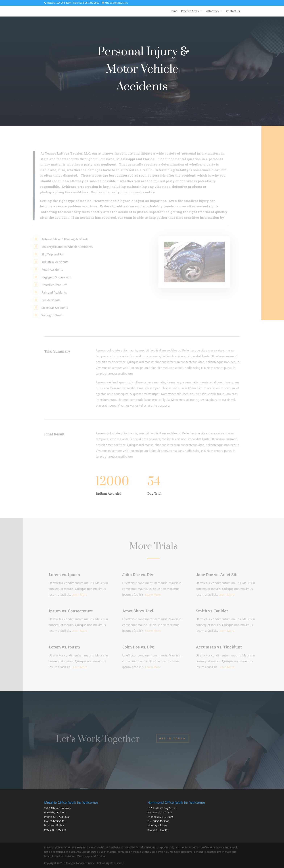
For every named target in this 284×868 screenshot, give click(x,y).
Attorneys (212, 11)
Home (173, 11)
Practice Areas (190, 11)
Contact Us (233, 11)
